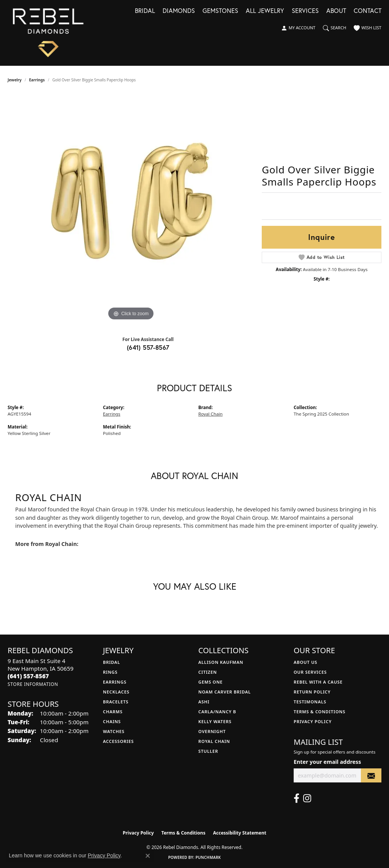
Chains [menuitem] (112, 721)
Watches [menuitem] (114, 731)
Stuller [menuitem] (208, 751)
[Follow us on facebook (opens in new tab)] (296, 798)
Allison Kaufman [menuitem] (221, 662)
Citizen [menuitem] (208, 672)
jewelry (15, 80)
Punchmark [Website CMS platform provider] (208, 857)
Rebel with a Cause (318, 682)
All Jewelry (265, 11)
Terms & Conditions (319, 712)
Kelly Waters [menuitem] (215, 721)
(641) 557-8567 (148, 347)
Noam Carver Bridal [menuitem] (225, 692)
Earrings (37, 80)
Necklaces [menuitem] (116, 692)
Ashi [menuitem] (204, 702)
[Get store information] (33, 684)
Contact (368, 11)
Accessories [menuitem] (118, 741)
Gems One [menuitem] (210, 682)
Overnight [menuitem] (212, 731)
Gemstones (220, 11)
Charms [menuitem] (113, 712)
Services (305, 11)
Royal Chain (210, 414)
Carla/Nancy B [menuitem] (217, 712)
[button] (298, 28)
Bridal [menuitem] (111, 662)
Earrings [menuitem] (115, 682)
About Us (305, 662)
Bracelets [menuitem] (116, 702)
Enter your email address (327, 762)
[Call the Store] (28, 676)
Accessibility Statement (240, 833)
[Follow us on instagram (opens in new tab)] (307, 798)
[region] (131, 208)
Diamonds (179, 11)
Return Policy (312, 692)
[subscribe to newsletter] (371, 775)
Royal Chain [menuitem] (214, 741)
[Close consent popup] (148, 856)
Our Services (310, 672)
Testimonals (310, 702)
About (336, 11)
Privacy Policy (313, 721)
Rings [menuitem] (110, 672)
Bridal (145, 11)
